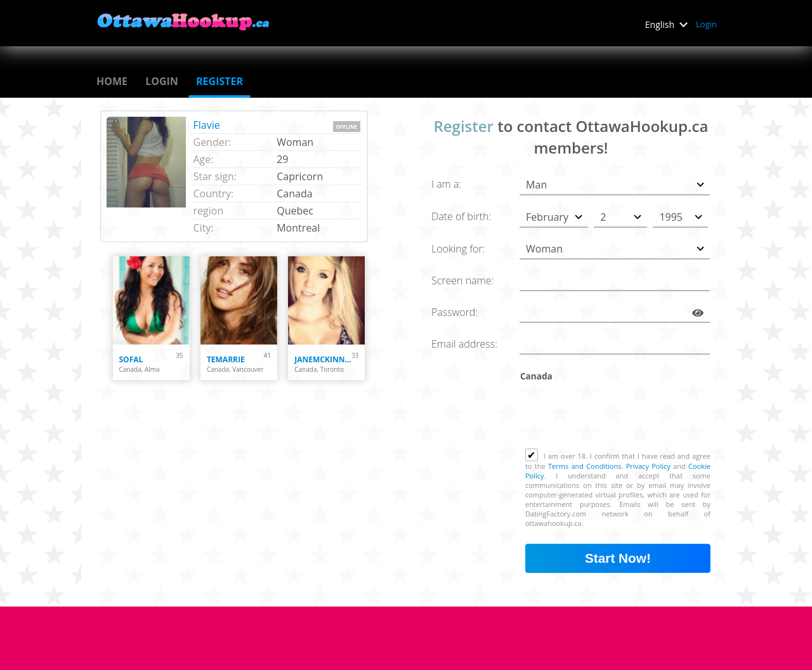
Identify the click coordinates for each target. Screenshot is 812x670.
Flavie (207, 125)
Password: (455, 312)
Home (112, 81)
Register (219, 81)
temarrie (226, 359)
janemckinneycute (323, 359)
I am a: (446, 184)
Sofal (131, 359)
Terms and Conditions (585, 466)
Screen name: (462, 280)
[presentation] (622, 417)
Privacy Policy (648, 466)
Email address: (464, 344)
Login (706, 24)
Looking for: (458, 249)
